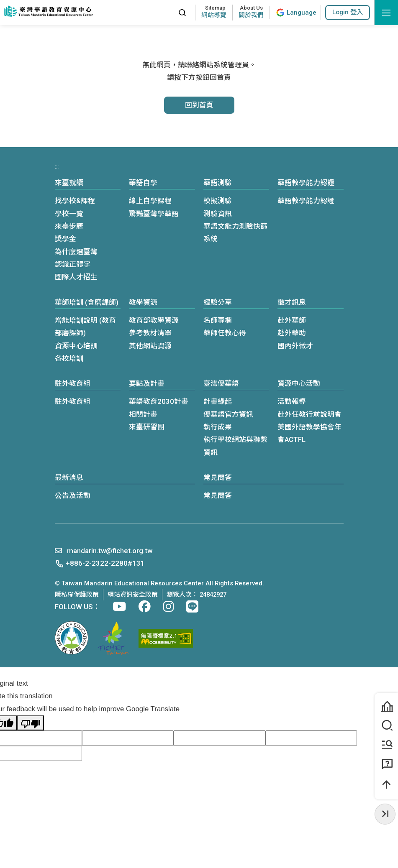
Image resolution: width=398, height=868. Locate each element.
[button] (348, 12)
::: (168, 12)
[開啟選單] (386, 13)
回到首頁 (199, 105)
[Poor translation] (31, 723)
